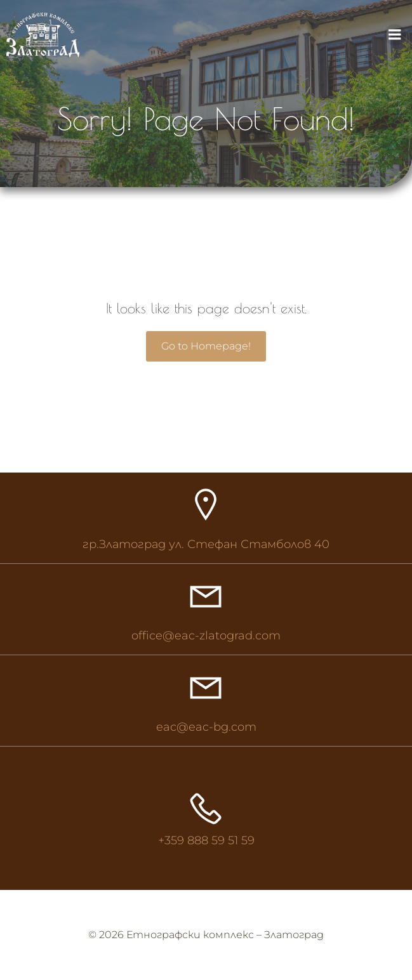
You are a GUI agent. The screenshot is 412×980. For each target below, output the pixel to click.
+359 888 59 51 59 (206, 840)
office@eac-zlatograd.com (206, 636)
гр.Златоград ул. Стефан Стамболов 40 (206, 544)
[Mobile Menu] (395, 35)
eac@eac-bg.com (206, 727)
